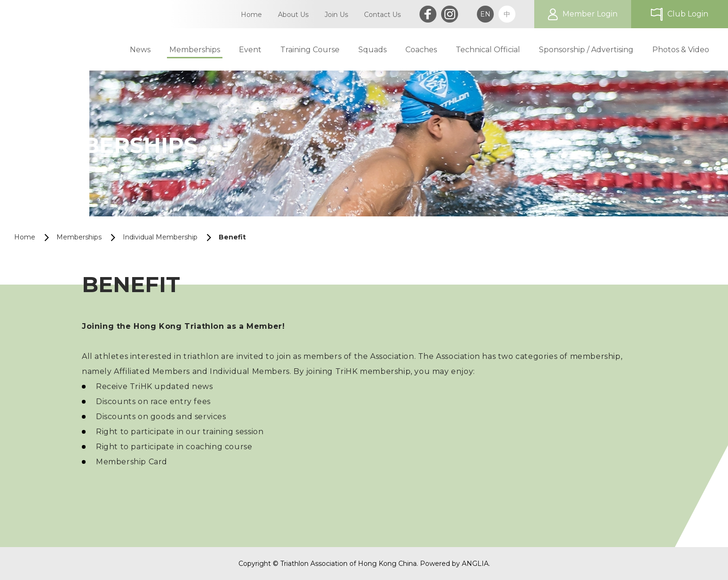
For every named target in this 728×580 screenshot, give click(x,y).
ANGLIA (475, 564)
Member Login (590, 14)
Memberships (79, 237)
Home (25, 237)
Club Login (688, 14)
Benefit (232, 237)
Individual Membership (160, 237)
